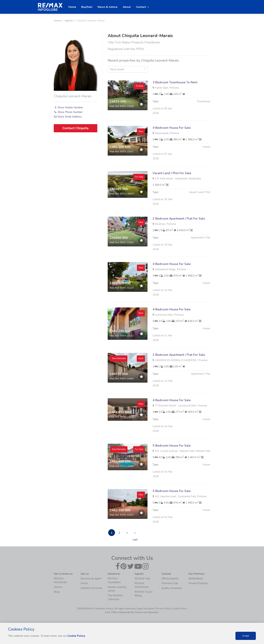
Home (57, 21)
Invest (84, 583)
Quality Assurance (172, 588)
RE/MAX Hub (142, 579)
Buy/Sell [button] (87, 7)
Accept (246, 636)
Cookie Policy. (76, 636)
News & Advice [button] (108, 7)
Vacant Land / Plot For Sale (172, 190)
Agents (69, 21)
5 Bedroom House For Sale (172, 462)
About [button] (127, 7)
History (58, 587)
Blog (57, 592)
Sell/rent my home (91, 588)
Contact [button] (141, 7)
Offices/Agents (170, 579)
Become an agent (91, 579)
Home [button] (72, 7)
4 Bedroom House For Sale (172, 144)
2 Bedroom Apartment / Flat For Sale (179, 235)
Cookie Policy (180, 609)
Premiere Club (170, 583)
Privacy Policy (163, 609)
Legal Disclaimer (145, 609)
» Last (135, 534)
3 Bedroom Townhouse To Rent (175, 82)
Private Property (198, 583)
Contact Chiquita (75, 128)
